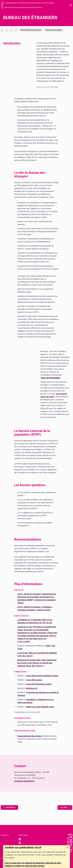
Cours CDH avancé (34, 680)
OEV (53, 646)
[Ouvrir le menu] (71, 5)
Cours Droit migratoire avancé (39, 684)
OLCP (20, 649)
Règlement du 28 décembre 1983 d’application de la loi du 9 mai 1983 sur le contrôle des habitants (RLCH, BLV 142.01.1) (37, 663)
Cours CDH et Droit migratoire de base (42, 676)
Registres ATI (32, 688)
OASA (48, 646)
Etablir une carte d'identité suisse (40, 707)
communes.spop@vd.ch (24, 781)
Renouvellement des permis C (30, 736)
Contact (5, 835)
